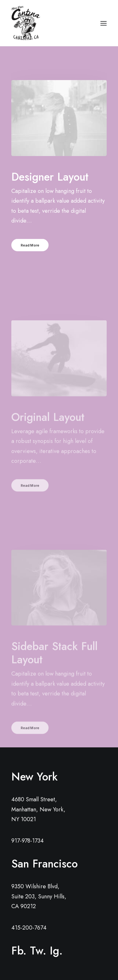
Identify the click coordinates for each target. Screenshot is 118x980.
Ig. (56, 951)
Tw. (38, 951)
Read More (30, 245)
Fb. (19, 951)
